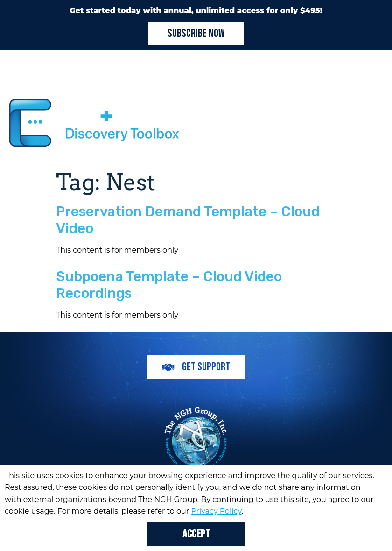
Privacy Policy (216, 511)
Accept (196, 534)
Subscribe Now (196, 33)
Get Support (196, 367)
